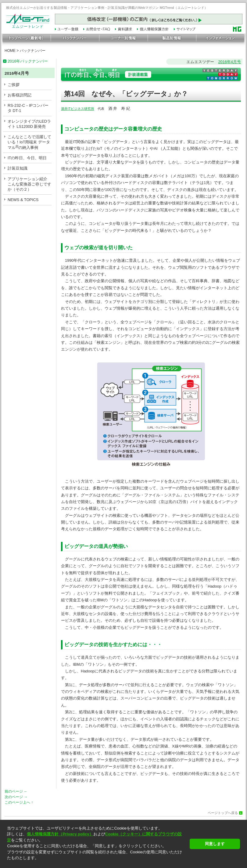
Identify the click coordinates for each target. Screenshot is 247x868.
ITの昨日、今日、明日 (27, 158)
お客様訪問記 (20, 95)
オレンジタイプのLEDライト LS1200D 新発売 (29, 124)
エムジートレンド (28, 25)
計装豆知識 (18, 168)
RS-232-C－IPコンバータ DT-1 (28, 108)
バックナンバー (33, 51)
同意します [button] (215, 844)
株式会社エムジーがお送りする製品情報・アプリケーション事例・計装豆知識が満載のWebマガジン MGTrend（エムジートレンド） (107, 8)
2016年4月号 (229, 62)
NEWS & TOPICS (23, 200)
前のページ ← (16, 791)
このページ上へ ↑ (19, 802)
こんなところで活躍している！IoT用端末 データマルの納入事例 (29, 142)
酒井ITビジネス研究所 (78, 109)
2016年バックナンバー (28, 61)
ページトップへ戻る (223, 813)
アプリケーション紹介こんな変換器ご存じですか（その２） (29, 184)
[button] (97, 863)
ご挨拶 (14, 85)
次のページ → (16, 797)
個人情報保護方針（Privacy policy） (60, 834)
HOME (10, 51)
